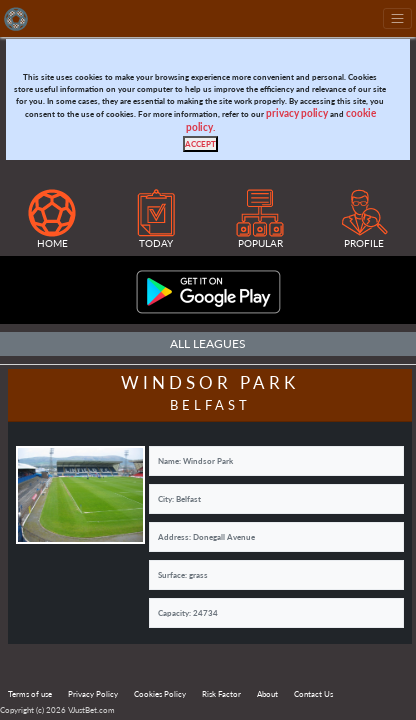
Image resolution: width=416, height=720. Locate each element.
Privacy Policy (93, 694)
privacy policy (297, 113)
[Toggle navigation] (397, 18)
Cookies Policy (160, 694)
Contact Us (313, 694)
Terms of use (30, 694)
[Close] (200, 144)
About (267, 694)
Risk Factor (221, 694)
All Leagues (208, 343)
